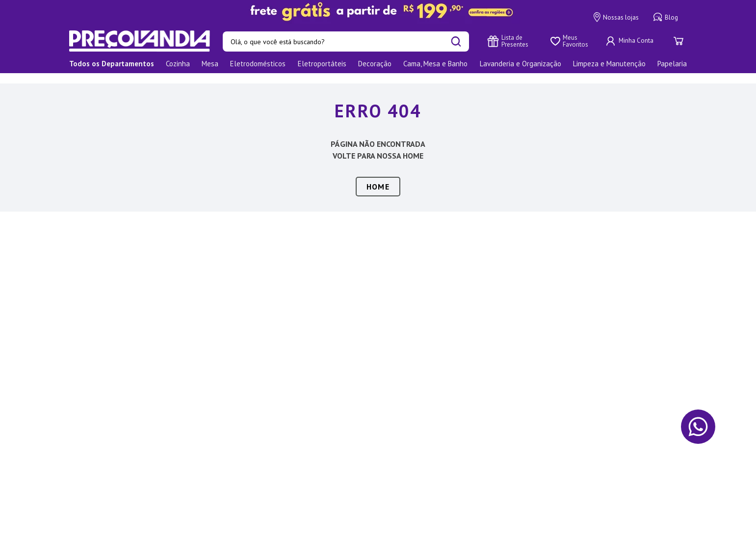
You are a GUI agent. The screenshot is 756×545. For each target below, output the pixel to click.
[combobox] (346, 41)
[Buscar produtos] (456, 41)
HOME (378, 176)
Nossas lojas (616, 17)
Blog (666, 17)
